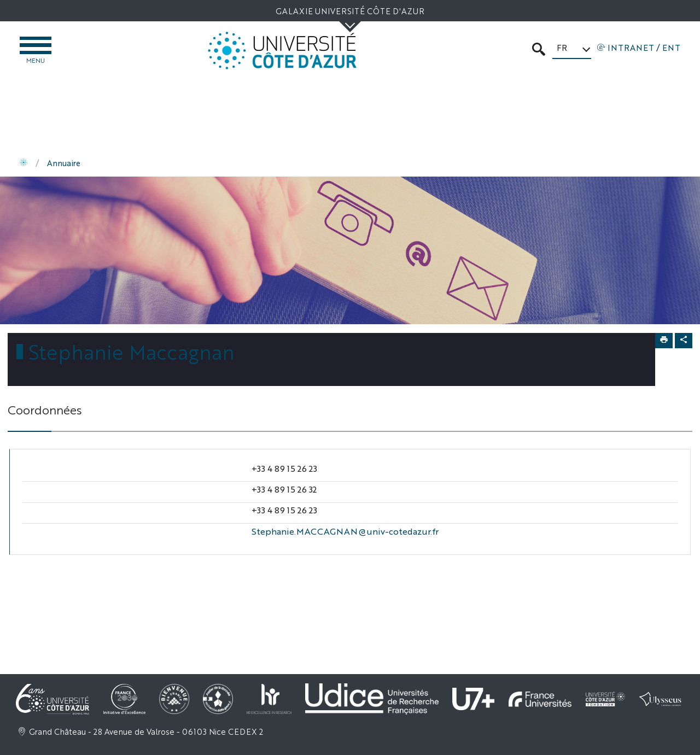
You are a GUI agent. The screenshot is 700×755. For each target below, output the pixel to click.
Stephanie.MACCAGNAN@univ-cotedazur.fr (345, 531)
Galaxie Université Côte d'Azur (350, 11)
